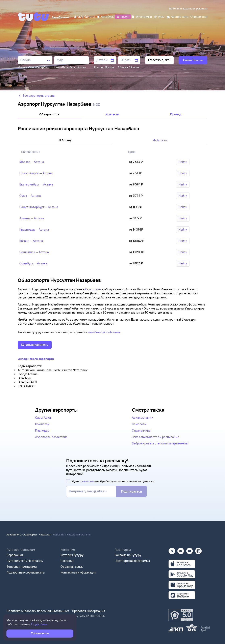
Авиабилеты (14, 534)
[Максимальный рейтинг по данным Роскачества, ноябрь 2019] (181, 615)
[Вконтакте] (181, 550)
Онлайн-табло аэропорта (36, 359)
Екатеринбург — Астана (36, 184)
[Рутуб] (198, 550)
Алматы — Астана (32, 218)
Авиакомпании (143, 418)
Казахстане (93, 289)
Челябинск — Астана (34, 252)
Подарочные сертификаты (26, 572)
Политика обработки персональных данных (38, 611)
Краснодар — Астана (34, 229)
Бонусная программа (22, 567)
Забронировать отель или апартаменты (160, 443)
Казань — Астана (31, 241)
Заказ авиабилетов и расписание (156, 437)
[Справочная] (199, 16)
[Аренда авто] (177, 16)
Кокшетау (42, 424)
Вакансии (67, 561)
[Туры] (159, 16)
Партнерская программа (132, 561)
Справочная (15, 555)
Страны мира (141, 430)
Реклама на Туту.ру (128, 555)
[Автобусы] (106, 16)
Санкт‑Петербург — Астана (39, 207)
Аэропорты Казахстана (51, 437)
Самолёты (139, 424)
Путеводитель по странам (25, 561)
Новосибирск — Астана (36, 173)
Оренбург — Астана (33, 263)
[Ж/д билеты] (84, 16)
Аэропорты (30, 534)
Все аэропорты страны (36, 96)
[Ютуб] (190, 550)
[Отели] (123, 16)
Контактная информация (78, 572)
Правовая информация (89, 611)
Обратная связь (72, 567)
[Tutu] (33, 17)
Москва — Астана (32, 162)
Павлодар (42, 430)
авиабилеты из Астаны (104, 332)
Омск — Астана (30, 196)
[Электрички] (141, 16)
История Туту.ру (72, 555)
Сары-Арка (43, 418)
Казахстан (45, 534)
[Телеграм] (172, 550)
